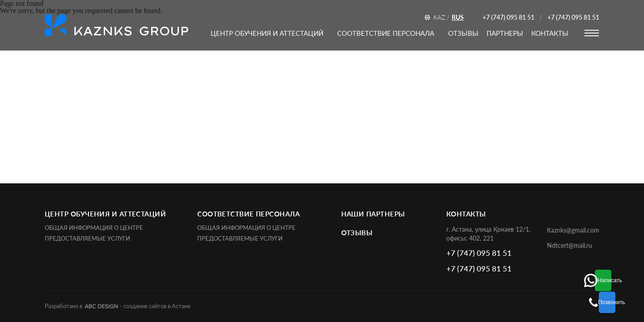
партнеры (505, 33)
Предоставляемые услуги (87, 239)
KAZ (439, 17)
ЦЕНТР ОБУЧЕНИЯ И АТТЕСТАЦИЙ (267, 33)
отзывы (463, 33)
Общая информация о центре (94, 228)
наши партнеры (373, 214)
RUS (458, 17)
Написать (624, 276)
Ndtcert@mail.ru (570, 245)
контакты (550, 33)
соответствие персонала (386, 33)
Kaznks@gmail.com (573, 230)
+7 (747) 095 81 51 (508, 17)
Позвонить (624, 302)
